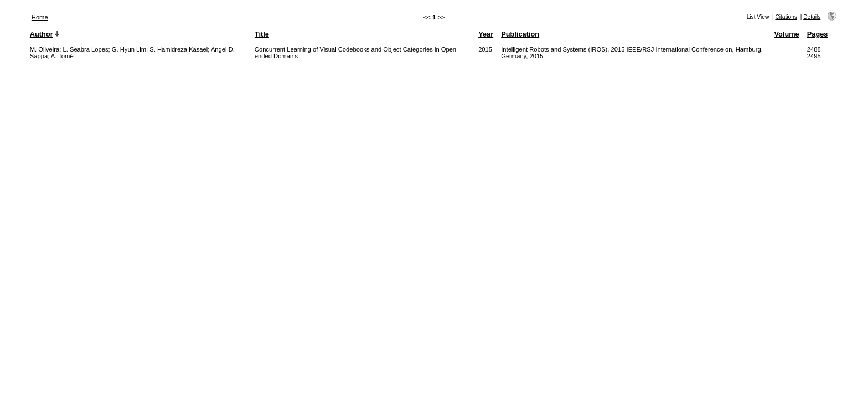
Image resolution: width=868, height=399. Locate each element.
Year (486, 34)
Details (812, 17)
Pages (818, 34)
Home (40, 17)
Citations (786, 17)
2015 (485, 49)
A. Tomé (62, 56)
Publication (520, 34)
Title (262, 34)
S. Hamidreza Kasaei (179, 49)
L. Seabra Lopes (85, 49)
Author (42, 34)
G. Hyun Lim (129, 49)
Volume (786, 34)
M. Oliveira (45, 49)
